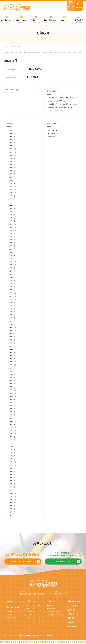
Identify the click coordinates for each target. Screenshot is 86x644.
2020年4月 (11, 349)
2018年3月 (11, 418)
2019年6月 (11, 371)
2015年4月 (11, 515)
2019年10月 (12, 365)
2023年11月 (12, 227)
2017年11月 (12, 431)
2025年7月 (11, 165)
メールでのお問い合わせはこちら (23, 561)
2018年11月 (12, 393)
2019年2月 (11, 384)
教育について (32, 601)
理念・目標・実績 (34, 605)
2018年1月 (11, 424)
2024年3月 (11, 215)
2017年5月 (11, 449)
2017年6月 (11, 446)
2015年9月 (11, 503)
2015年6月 (11, 509)
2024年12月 (12, 187)
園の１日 (31, 609)
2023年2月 (11, 255)
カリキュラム (33, 615)
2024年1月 (11, 221)
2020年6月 (11, 343)
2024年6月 (11, 205)
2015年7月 (11, 506)
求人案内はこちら (63, 561)
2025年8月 (11, 162)
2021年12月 (12, 293)
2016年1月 (11, 490)
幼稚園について (13, 607)
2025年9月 (11, 158)
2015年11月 (12, 496)
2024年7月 (11, 202)
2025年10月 (12, 155)
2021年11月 (12, 296)
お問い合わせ (73, 614)
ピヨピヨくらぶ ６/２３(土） (58, 101)
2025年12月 (12, 149)
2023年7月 (11, 240)
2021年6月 (11, 312)
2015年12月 (12, 493)
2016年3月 (11, 484)
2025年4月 (11, 174)
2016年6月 (11, 478)
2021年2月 (11, 321)
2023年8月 (11, 237)
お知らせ (71, 610)
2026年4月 (11, 136)
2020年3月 (11, 352)
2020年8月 (11, 337)
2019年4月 (11, 378)
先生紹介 (31, 618)
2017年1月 (11, 459)
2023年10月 (12, 230)
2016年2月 (11, 487)
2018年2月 (11, 421)
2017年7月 (11, 443)
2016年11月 (12, 462)
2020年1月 (11, 359)
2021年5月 (11, 315)
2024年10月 (12, 193)
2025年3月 (11, 177)
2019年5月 (11, 374)
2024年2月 (11, 218)
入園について (53, 601)
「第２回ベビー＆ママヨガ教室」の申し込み (63, 104)
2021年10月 (12, 299)
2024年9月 (11, 196)
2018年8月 (11, 403)
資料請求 (71, 622)
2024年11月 (12, 190)
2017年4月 (11, 453)
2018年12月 (12, 390)
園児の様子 (52, 133)
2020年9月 (11, 334)
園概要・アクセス (14, 611)
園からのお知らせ (54, 130)
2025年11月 (12, 152)
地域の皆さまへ (74, 601)
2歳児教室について (55, 615)
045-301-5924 (25, 554)
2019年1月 (11, 387)
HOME (10, 601)
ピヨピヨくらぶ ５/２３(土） (58, 110)
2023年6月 (11, 243)
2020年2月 (11, 356)
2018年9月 (11, 399)
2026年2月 (11, 143)
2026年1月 (11, 146)
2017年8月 (11, 440)
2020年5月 (11, 346)
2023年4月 (11, 249)
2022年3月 (11, 287)
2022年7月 (11, 274)
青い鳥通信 (52, 136)
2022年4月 (11, 284)
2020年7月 (11, 340)
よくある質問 (73, 606)
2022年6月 (11, 277)
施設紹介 (11, 614)
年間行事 (31, 612)
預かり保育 (52, 609)
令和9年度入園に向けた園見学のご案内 (61, 107)
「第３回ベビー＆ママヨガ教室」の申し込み (63, 98)
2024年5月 (11, 208)
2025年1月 (11, 183)
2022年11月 (12, 262)
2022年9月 (11, 268)
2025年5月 (11, 171)
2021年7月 (11, 309)
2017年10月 (12, 434)
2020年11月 (12, 327)
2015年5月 (11, 512)
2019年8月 (11, 368)
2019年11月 (12, 362)
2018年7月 (11, 406)
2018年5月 (11, 412)
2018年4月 (11, 415)
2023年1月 (11, 259)
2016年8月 (11, 471)
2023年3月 (11, 252)
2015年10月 (12, 500)
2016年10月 (12, 465)
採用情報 (71, 618)
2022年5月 (11, 280)
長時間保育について (55, 612)
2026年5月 (11, 133)
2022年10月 (12, 265)
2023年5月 (11, 246)
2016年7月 (11, 475)
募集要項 (51, 605)
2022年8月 (11, 271)
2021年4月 (11, 318)
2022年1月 (11, 290)
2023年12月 (12, 224)
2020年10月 (12, 331)
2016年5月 (11, 481)
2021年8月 (11, 306)
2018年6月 (11, 409)
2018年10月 (12, 396)
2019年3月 (11, 381)
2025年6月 (11, 168)
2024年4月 (11, 212)
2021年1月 (11, 324)
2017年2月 (11, 456)
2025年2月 (11, 180)
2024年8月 (11, 199)
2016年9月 (11, 468)
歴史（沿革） (12, 618)
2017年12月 (12, 428)
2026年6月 (11, 130)
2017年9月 (11, 437)
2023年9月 (11, 234)
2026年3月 (11, 140)
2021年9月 (11, 302)
